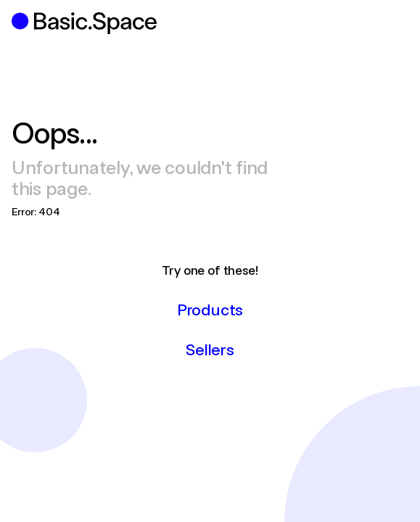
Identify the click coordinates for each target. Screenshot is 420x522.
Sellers (210, 349)
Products (210, 309)
